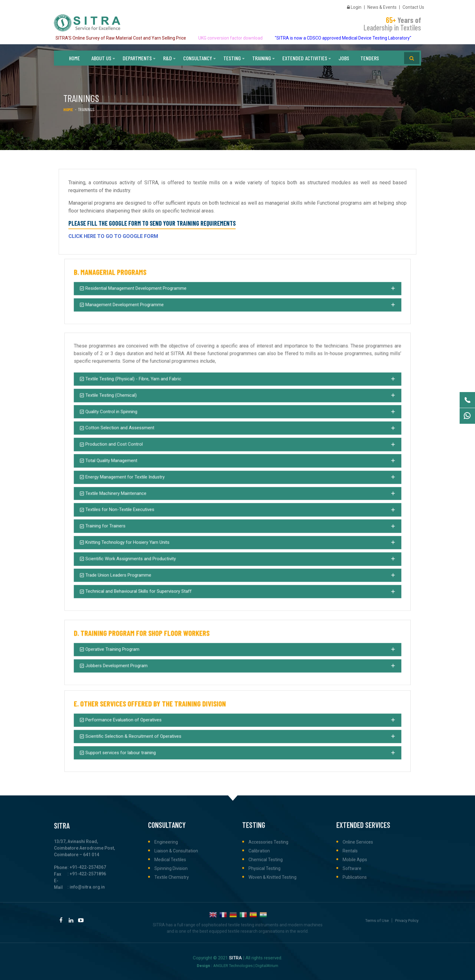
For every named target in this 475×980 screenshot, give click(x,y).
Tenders (370, 57)
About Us (101, 57)
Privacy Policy (388, 919)
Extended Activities (305, 57)
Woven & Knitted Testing (272, 941)
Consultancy (198, 57)
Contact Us (413, 7)
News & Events (382, 7)
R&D (168, 57)
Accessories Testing (268, 906)
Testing (232, 57)
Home (75, 57)
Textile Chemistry (172, 941)
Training (262, 57)
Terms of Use (378, 919)
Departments (137, 57)
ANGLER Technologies (236, 962)
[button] (237, 289)
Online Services (358, 906)
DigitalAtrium (247, 962)
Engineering (166, 906)
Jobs (344, 57)
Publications (355, 941)
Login (354, 7)
